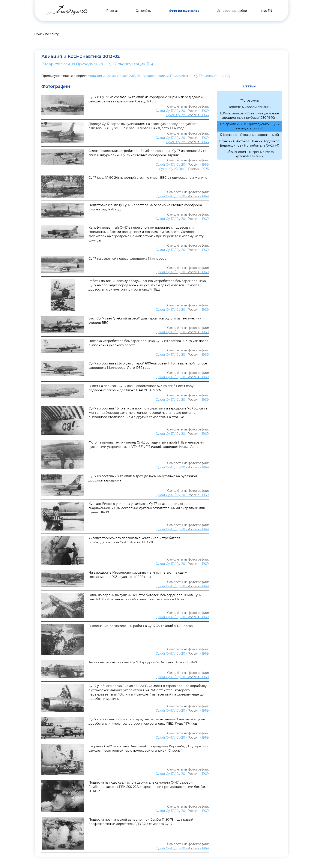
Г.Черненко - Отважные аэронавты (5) (250, 135)
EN (270, 11)
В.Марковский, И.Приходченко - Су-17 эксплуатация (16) (97, 64)
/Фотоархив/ (249, 100)
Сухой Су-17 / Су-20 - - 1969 (182, 111)
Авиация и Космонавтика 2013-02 (87, 56)
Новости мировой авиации (250, 107)
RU (264, 11)
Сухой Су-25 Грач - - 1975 (184, 169)
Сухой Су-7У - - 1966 (187, 115)
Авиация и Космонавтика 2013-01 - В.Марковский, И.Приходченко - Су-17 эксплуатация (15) (159, 76)
